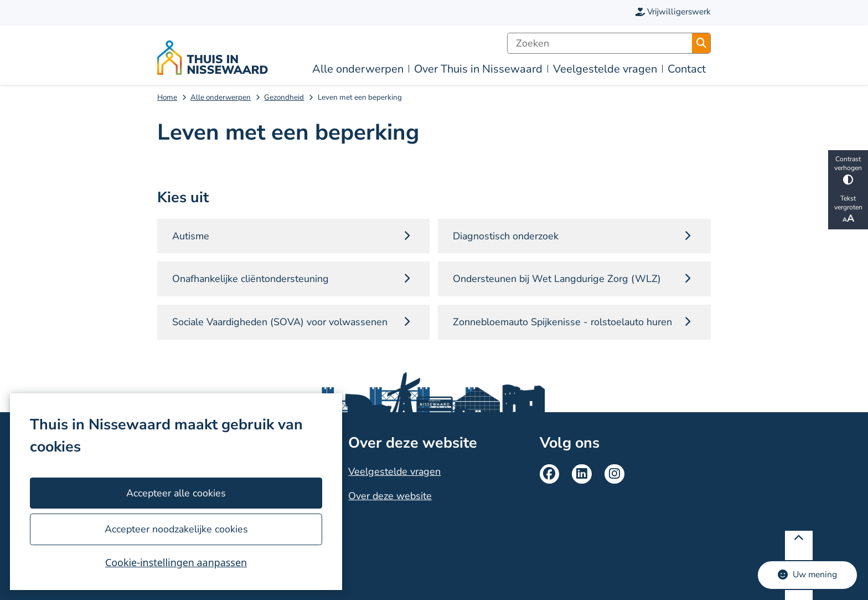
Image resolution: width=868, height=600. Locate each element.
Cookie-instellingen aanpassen (176, 562)
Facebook (550, 474)
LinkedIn (582, 474)
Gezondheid (284, 97)
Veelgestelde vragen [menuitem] (605, 69)
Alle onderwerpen (221, 97)
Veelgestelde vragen (394, 471)
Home (167, 97)
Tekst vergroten (848, 209)
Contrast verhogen (848, 170)
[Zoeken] (600, 43)
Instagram (614, 474)
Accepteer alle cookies (176, 493)
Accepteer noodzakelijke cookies (176, 529)
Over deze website (390, 496)
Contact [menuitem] (687, 69)
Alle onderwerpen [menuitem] (358, 69)
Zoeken (701, 43)
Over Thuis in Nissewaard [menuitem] (478, 69)
